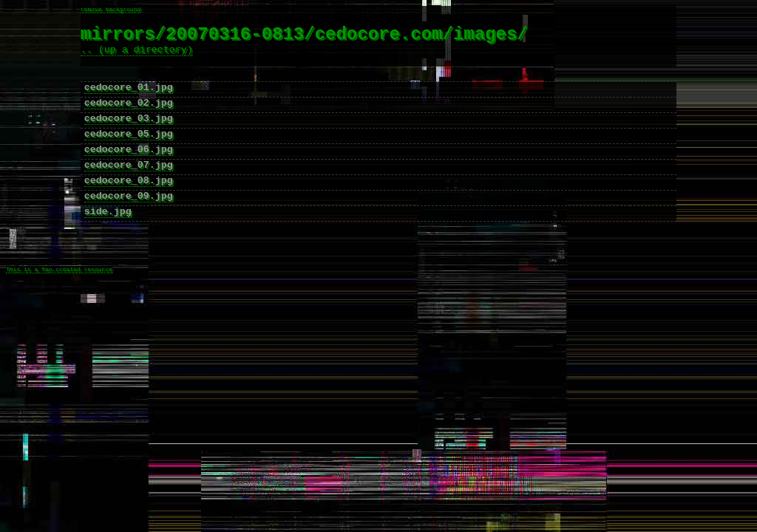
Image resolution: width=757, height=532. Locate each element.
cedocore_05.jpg (129, 154)
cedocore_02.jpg (129, 119)
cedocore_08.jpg (129, 208)
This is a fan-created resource (59, 311)
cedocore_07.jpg (129, 190)
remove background (111, 10)
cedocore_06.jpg (129, 172)
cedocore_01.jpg (129, 101)
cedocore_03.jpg (129, 137)
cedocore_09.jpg (129, 225)
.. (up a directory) (137, 57)
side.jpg (108, 243)
